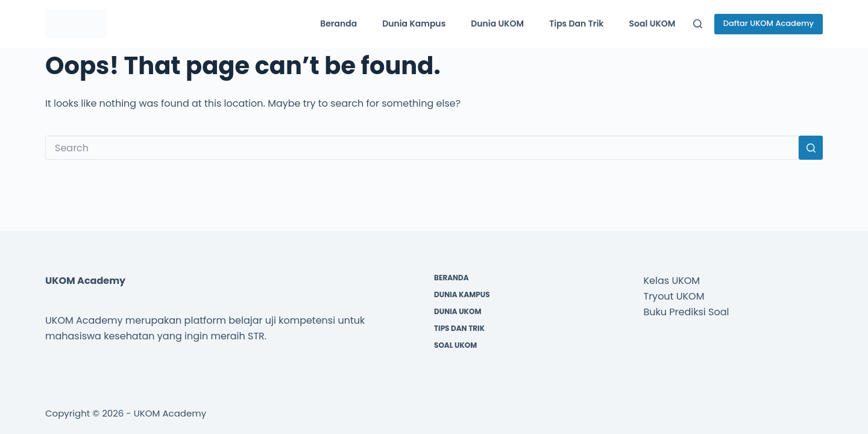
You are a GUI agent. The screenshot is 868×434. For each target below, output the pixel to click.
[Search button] (811, 148)
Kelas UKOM (672, 281)
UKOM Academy (170, 413)
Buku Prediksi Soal (687, 312)
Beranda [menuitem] (338, 24)
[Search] (698, 24)
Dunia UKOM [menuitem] (497, 24)
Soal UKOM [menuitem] (653, 24)
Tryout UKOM (674, 296)
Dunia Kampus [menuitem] (414, 24)
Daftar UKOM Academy (769, 23)
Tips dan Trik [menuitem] (576, 24)
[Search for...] (422, 148)
